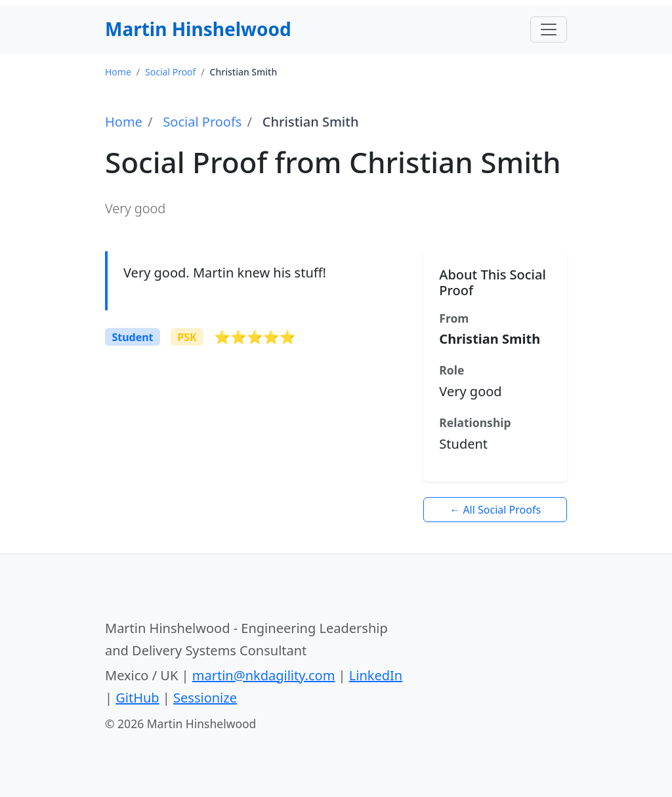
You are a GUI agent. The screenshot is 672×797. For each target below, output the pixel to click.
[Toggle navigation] (549, 30)
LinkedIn (376, 675)
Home (124, 122)
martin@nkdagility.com (264, 675)
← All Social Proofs (495, 510)
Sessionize (205, 698)
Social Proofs (202, 122)
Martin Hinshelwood (198, 29)
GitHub (137, 698)
